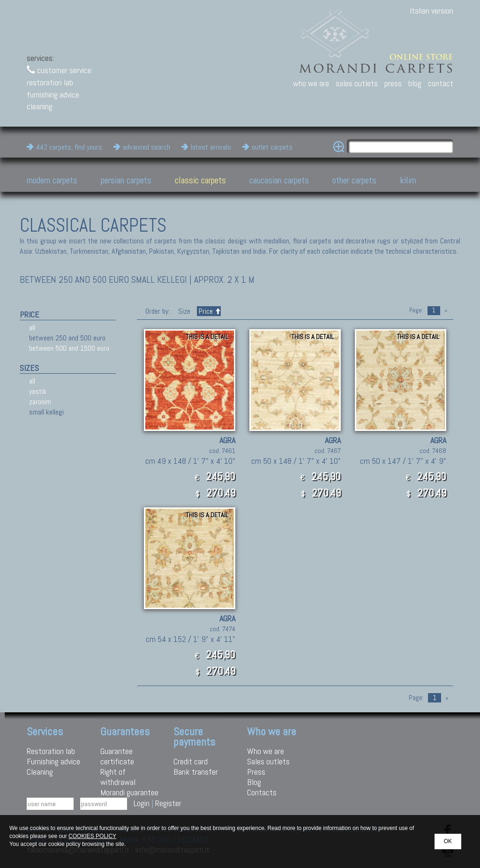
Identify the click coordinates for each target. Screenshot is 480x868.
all (32, 328)
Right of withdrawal (118, 777)
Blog (254, 782)
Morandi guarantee (129, 792)
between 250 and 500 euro (67, 338)
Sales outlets (268, 761)
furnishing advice (53, 94)
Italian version (431, 11)
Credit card (191, 761)
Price (209, 311)
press (393, 83)
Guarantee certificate (117, 756)
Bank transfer (196, 772)
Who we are (266, 751)
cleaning (40, 106)
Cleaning (40, 772)
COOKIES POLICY (92, 836)
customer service (59, 70)
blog (415, 83)
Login (142, 803)
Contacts (262, 792)
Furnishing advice (53, 761)
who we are (311, 83)
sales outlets (357, 83)
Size (184, 311)
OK (448, 841)
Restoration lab (51, 751)
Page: (416, 310)
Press (256, 772)
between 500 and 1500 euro (69, 348)
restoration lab (50, 82)
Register (168, 803)
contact (441, 83)
